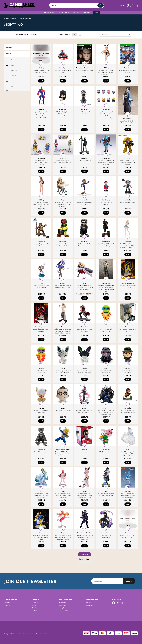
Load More (84, 554)
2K (9, 60)
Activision (11, 75)
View (41, 61)
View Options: (65, 35)
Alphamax (11, 81)
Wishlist (34, 611)
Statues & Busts (63, 13)
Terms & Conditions (64, 611)
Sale (96, 13)
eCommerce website (28, 634)
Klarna (34, 605)
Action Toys (12, 70)
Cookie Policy (63, 605)
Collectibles (49, 13)
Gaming (76, 13)
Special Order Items (91, 605)
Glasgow (8, 602)
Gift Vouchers (63, 602)
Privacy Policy (63, 608)
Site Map (34, 608)
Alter (10, 86)
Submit (129, 581)
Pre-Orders (87, 13)
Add (41, 81)
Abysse (10, 65)
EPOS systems (39, 634)
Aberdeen (8, 605)
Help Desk (88, 602)
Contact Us (35, 602)
